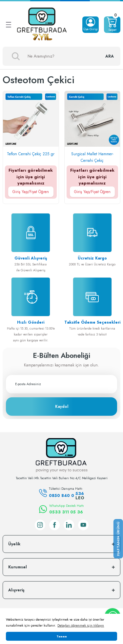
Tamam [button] (62, 636)
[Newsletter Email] (61, 384)
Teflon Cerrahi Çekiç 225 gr (31, 154)
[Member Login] (91, 25)
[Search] (61, 56)
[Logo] (42, 25)
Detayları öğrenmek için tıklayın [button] (81, 625)
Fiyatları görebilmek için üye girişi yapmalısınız (31, 182)
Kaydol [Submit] (62, 407)
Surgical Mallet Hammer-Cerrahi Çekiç (92, 157)
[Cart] (112, 25)
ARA (110, 56)
